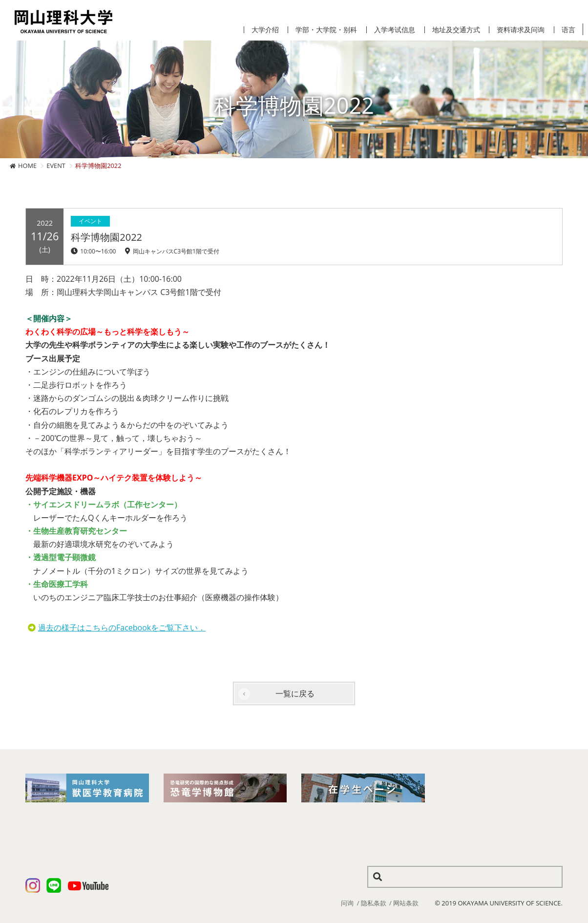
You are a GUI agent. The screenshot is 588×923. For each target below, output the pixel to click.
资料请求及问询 (521, 30)
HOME (27, 166)
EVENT (56, 166)
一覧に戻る (295, 693)
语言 (568, 30)
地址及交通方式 (456, 30)
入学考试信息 (395, 30)
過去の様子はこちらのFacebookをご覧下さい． (122, 628)
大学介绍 (265, 30)
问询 (347, 903)
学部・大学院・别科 (326, 30)
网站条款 (406, 903)
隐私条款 (374, 903)
